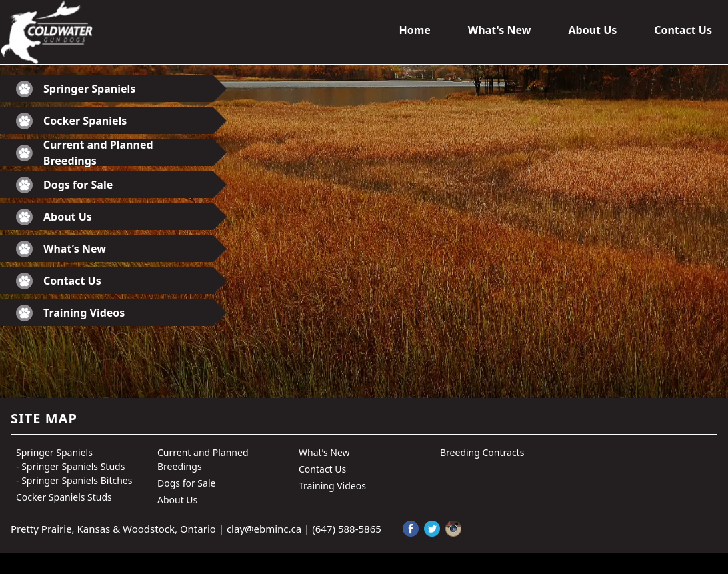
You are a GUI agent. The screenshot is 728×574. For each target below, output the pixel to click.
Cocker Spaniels (71, 121)
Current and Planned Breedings (85, 153)
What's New (500, 30)
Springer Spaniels (76, 89)
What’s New (61, 249)
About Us (592, 30)
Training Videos (70, 313)
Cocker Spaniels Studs (64, 497)
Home (414, 30)
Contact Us (683, 30)
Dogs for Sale (64, 185)
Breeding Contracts (482, 452)
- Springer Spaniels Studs (70, 466)
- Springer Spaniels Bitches (74, 480)
